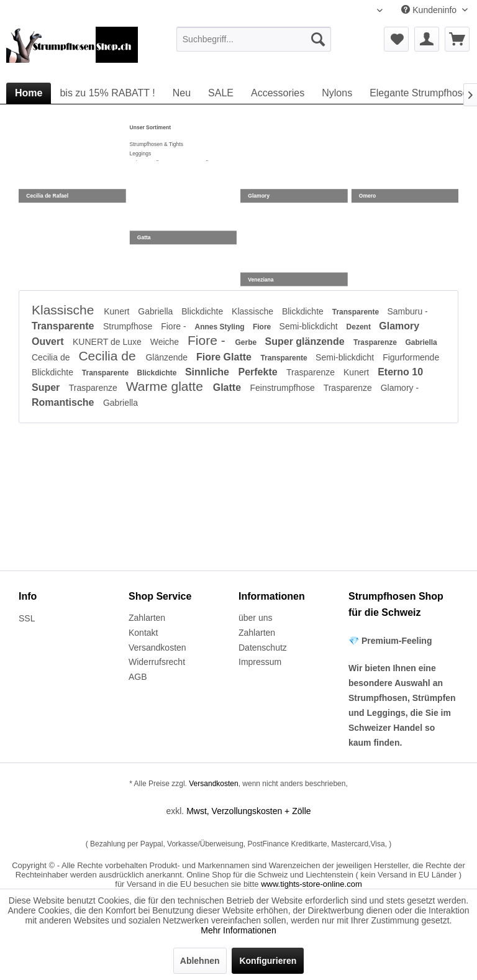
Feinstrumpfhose (284, 388)
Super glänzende (306, 341)
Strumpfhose (129, 326)
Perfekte (259, 372)
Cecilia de (52, 357)
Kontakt (143, 633)
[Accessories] (278, 93)
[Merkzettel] (396, 39)
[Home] (29, 93)
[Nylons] (337, 93)
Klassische (65, 310)
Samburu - (407, 311)
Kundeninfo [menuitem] (430, 10)
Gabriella (157, 311)
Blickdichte (203, 311)
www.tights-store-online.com (311, 884)
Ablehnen (200, 961)
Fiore (263, 327)
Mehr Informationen (238, 930)
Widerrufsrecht (157, 662)
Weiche (166, 342)
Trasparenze (376, 342)
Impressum (260, 662)
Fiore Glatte (225, 357)
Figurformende (411, 357)
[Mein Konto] (427, 39)
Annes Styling (221, 327)
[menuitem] (254, 39)
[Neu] (182, 93)
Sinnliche (209, 372)
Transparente (357, 312)
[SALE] (221, 93)
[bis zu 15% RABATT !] (107, 93)
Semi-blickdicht (310, 326)
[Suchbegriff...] (254, 39)
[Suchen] (318, 39)
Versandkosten (157, 648)
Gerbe (247, 342)
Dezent (360, 327)
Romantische (64, 402)
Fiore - (175, 326)
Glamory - (400, 388)
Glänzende (168, 357)
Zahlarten (147, 618)
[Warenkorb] (457, 39)
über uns (255, 618)
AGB (138, 677)
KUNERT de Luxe (108, 342)
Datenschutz (263, 648)
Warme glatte (166, 386)
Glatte (229, 387)
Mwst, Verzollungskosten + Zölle (248, 811)
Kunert (118, 311)
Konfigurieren (268, 961)
